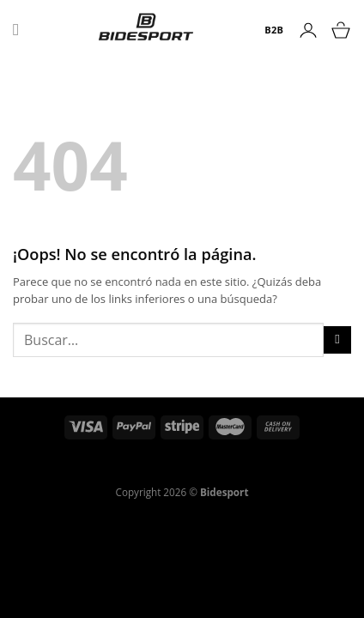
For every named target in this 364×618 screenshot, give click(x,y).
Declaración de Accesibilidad (243, 470)
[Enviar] (337, 340)
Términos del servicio (240, 459)
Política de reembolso (121, 459)
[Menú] (21, 30)
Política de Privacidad (106, 470)
